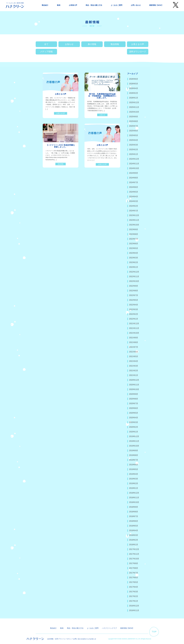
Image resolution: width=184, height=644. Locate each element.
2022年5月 (134, 300)
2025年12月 (134, 102)
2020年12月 (134, 380)
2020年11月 (134, 385)
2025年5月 (134, 135)
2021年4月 (134, 361)
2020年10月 (134, 389)
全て (46, 44)
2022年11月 (134, 276)
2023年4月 (134, 253)
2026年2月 (134, 93)
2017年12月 (134, 549)
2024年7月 (134, 182)
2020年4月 (134, 418)
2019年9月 (134, 451)
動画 (59, 5)
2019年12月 (134, 436)
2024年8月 (134, 178)
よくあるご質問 (117, 5)
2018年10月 (134, 502)
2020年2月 (134, 427)
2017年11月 (134, 554)
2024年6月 (134, 187)
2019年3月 (134, 479)
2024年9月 (134, 173)
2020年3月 (134, 422)
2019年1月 (134, 488)
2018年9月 (134, 507)
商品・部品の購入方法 (94, 5)
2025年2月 (134, 150)
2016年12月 (134, 606)
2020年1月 (134, 432)
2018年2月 (134, 540)
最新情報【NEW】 (156, 5)
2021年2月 (134, 371)
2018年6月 (134, 521)
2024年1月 (134, 211)
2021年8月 (134, 342)
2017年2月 (134, 596)
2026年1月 (134, 98)
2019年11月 (134, 441)
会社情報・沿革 (53, 639)
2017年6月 (134, 578)
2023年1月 (134, 267)
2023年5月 (134, 248)
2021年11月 (134, 328)
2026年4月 (134, 88)
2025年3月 (134, 145)
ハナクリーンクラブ (109, 628)
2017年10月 (134, 559)
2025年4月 (134, 140)
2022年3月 (134, 309)
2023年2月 (134, 262)
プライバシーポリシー (66, 639)
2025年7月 (134, 126)
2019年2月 (134, 483)
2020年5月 (134, 413)
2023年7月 (134, 239)
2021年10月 (134, 333)
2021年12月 (134, 324)
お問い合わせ (136, 5)
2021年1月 (134, 375)
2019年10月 (134, 446)
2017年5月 (134, 582)
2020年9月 (134, 394)
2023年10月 (134, 225)
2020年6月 (134, 408)
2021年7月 (134, 347)
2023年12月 (134, 215)
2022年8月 (134, 291)
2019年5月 (134, 469)
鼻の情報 (92, 44)
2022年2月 (134, 314)
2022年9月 (134, 286)
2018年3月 (134, 535)
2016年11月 (134, 610)
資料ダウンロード (138, 52)
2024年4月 (134, 197)
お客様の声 (73, 5)
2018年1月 (134, 545)
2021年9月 (134, 338)
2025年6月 (134, 131)
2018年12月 (134, 493)
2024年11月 (134, 164)
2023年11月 (134, 220)
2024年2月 (134, 206)
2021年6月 (134, 352)
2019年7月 (134, 460)
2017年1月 (134, 601)
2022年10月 (134, 281)
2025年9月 (134, 117)
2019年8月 (134, 455)
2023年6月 (134, 244)
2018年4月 (134, 530)
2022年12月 (134, 272)
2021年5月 (134, 356)
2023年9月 (134, 229)
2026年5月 (134, 84)
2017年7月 (134, 573)
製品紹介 (45, 5)
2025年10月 (134, 112)
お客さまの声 (138, 44)
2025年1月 (134, 154)
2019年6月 (134, 465)
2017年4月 (134, 587)
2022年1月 (134, 319)
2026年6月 (134, 79)
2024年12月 (134, 159)
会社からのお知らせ (89, 639)
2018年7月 (134, 516)
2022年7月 (134, 295)
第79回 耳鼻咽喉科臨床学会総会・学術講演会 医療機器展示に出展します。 (102, 96)
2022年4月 (134, 305)
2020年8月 (134, 399)
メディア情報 (46, 52)
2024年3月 (134, 201)
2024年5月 (134, 192)
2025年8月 (134, 121)
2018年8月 (134, 512)
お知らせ (69, 44)
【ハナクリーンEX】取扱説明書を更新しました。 (60, 146)
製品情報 (115, 44)
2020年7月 (134, 403)
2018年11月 (134, 498)
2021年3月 (134, 366)
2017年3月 (134, 592)
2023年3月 (134, 258)
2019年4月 (134, 474)
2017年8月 (134, 568)
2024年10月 (134, 168)
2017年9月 (134, 563)
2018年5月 (134, 526)
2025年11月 (134, 107)
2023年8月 (134, 234)
